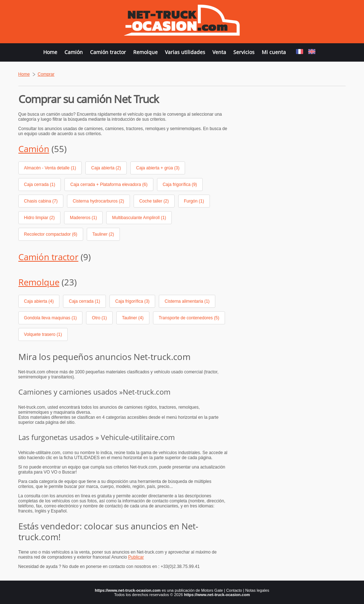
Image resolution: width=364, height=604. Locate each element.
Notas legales (257, 590)
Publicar (136, 557)
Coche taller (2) (154, 201)
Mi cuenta (274, 52)
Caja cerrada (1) (40, 185)
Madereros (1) (83, 218)
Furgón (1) (194, 201)
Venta (219, 52)
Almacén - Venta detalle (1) (50, 168)
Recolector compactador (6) (51, 234)
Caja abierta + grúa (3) (158, 168)
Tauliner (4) (133, 318)
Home (50, 52)
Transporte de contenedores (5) (189, 318)
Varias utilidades (185, 52)
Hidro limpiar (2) (39, 218)
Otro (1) (99, 318)
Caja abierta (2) (106, 168)
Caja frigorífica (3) (132, 301)
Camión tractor (108, 52)
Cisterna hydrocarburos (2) (98, 201)
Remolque (145, 52)
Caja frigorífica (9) (180, 185)
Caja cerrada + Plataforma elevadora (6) (109, 185)
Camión (74, 52)
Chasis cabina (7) (41, 201)
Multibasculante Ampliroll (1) (139, 218)
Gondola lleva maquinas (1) (51, 318)
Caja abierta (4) (39, 301)
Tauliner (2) (103, 234)
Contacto (234, 590)
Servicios (244, 52)
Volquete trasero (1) (43, 334)
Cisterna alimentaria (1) (187, 301)
